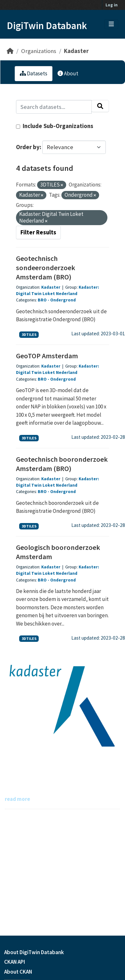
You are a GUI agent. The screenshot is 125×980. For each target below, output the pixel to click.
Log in (112, 5)
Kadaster (76, 51)
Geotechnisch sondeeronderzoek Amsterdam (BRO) (46, 267)
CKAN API (15, 962)
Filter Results (38, 232)
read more (17, 799)
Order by (28, 147)
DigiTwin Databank (47, 26)
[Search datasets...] (54, 107)
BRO (42, 300)
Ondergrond (63, 300)
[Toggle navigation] (111, 24)
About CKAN (18, 972)
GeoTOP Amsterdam (47, 356)
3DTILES (29, 334)
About (68, 73)
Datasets (34, 73)
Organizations (39, 51)
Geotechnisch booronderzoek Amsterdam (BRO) (62, 464)
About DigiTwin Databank (34, 952)
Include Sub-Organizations (55, 126)
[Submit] (100, 106)
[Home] (10, 51)
